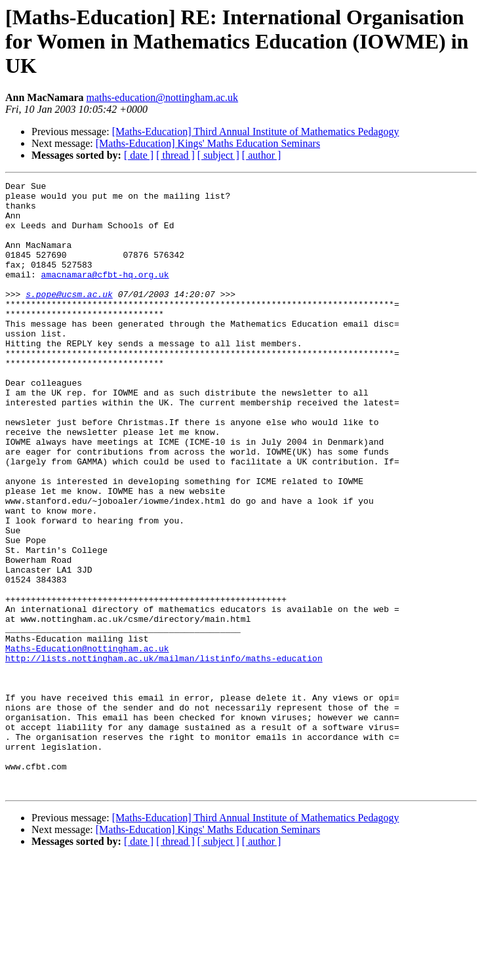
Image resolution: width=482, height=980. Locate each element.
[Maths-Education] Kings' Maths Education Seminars (208, 143)
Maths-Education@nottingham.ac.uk (87, 743)
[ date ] (139, 155)
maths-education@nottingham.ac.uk (163, 97)
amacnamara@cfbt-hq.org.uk (105, 294)
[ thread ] (175, 155)
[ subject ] (218, 155)
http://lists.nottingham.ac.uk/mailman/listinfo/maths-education (164, 754)
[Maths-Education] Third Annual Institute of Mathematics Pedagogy (256, 132)
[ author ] (262, 155)
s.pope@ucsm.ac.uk (69, 317)
